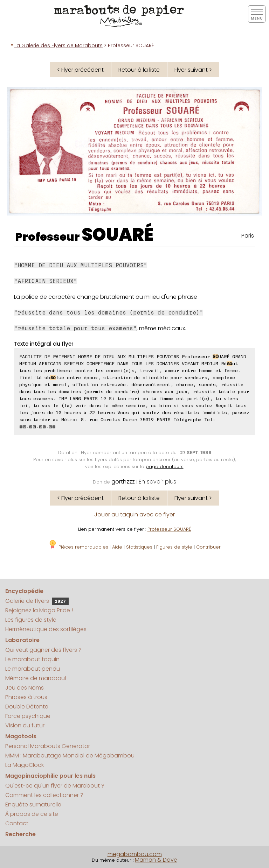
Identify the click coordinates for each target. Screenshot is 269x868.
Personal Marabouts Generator (48, 746)
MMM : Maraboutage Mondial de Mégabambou (70, 756)
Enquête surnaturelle (33, 805)
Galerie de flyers (37, 601)
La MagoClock (25, 765)
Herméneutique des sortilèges (46, 629)
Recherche (20, 834)
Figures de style (174, 547)
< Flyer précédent (80, 70)
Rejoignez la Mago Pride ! (39, 610)
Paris (248, 236)
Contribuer (208, 547)
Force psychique (28, 716)
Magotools (21, 736)
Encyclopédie (24, 591)
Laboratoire (22, 640)
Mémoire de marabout (36, 678)
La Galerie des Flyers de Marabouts (58, 45)
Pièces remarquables (78, 547)
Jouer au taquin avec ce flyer (134, 514)
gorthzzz (123, 482)
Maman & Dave (156, 860)
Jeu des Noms (25, 688)
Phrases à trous (26, 697)
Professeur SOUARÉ (169, 529)
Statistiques (139, 547)
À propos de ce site (32, 814)
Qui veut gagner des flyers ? (43, 650)
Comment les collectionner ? (44, 795)
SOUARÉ (118, 235)
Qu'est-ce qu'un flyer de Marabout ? (55, 786)
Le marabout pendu (33, 669)
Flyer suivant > (193, 70)
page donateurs (165, 467)
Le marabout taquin (32, 659)
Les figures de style (31, 620)
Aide (117, 547)
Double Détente (27, 707)
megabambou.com (135, 854)
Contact (17, 823)
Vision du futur (25, 725)
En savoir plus (157, 482)
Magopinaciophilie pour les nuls (50, 776)
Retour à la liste (139, 70)
